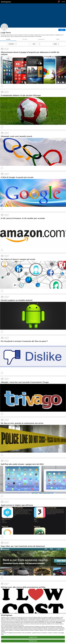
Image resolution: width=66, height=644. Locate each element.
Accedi (63, 2)
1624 (22, 619)
